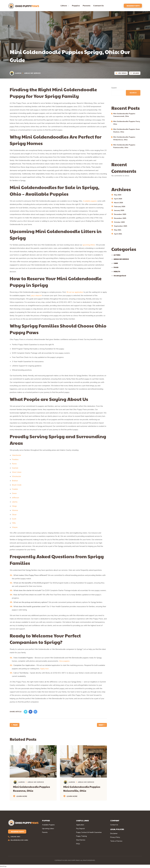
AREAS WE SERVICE (32, 73)
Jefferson (15, 498)
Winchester (16, 476)
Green (14, 493)
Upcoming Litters (48, 829)
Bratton (15, 481)
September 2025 (121, 226)
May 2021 (118, 230)
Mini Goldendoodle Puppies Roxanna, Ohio (31, 789)
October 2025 (119, 222)
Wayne (15, 527)
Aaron (16, 73)
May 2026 (118, 195)
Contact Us (114, 825)
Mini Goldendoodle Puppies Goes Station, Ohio (127, 131)
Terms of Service (116, 841)
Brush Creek (17, 485)
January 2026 (119, 210)
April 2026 (118, 199)
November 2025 (120, 218)
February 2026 (120, 207)
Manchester (17, 455)
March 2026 (118, 203)
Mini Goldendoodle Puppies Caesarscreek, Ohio (124, 115)
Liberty (15, 502)
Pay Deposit (80, 829)
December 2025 (120, 214)
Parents (45, 832)
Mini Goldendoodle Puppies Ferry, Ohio (127, 123)
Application (80, 825)
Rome (14, 464)
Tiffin (14, 523)
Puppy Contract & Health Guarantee (89, 832)
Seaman (15, 468)
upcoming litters (89, 245)
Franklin (15, 489)
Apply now (44, 669)
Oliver (14, 515)
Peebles (15, 459)
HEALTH (117, 271)
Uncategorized (120, 276)
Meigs (14, 506)
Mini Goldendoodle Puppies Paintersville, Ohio (124, 146)
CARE (116, 263)
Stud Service (81, 840)
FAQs (78, 844)
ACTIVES (117, 255)
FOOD (116, 267)
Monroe (15, 510)
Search (114, 88)
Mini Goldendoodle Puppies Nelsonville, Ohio (82, 789)
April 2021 (118, 234)
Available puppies (90, 201)
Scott (14, 519)
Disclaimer (114, 834)
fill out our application (75, 292)
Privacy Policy (115, 837)
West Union (17, 472)
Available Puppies (48, 825)
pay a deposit (36, 296)
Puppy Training (81, 836)
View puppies (64, 661)
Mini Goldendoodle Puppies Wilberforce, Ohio (124, 138)
